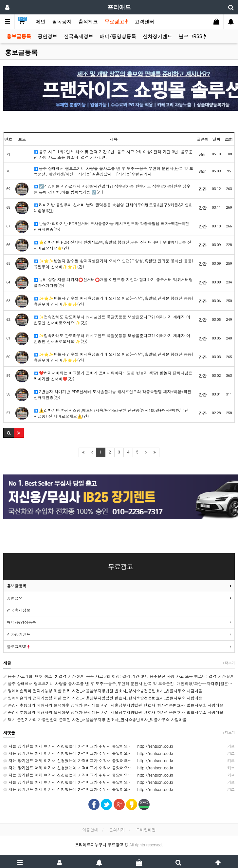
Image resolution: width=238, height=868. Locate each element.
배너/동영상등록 (118, 36)
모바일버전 (146, 829)
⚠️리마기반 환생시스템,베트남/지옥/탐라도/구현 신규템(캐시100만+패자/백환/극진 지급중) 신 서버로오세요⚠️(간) (111, 413)
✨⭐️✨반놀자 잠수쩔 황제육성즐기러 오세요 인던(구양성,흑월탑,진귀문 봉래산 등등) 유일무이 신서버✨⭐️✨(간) (113, 263)
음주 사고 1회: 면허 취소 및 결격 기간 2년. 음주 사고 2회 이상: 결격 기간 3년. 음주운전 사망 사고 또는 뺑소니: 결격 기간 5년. (113, 154)
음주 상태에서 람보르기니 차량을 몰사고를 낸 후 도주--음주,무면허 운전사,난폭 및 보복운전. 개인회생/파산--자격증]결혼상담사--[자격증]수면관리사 (113, 171)
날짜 (216, 139)
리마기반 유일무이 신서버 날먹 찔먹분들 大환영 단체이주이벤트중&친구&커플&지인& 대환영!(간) (113, 207)
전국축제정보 (79, 36)
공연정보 (47, 36)
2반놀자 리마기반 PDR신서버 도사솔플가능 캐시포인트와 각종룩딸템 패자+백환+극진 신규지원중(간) (112, 394)
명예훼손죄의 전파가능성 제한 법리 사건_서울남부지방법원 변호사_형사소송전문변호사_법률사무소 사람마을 (103, 691)
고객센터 (144, 22)
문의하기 (117, 829)
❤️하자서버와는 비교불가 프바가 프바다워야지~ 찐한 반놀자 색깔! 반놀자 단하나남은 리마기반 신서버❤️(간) (113, 376)
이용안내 (90, 829)
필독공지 (62, 22)
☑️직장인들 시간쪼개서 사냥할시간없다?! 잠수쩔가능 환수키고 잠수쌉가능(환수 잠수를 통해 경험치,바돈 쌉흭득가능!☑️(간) (112, 189)
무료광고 (116, 22)
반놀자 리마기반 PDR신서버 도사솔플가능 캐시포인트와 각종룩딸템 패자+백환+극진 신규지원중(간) (111, 226)
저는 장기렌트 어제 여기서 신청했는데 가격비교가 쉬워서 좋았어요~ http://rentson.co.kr (119, 746)
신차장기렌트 (157, 36)
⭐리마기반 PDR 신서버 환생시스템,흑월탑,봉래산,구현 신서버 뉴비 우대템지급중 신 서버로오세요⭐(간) (112, 245)
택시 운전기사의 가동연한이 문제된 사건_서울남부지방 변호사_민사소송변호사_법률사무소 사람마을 (95, 719)
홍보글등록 (19, 36)
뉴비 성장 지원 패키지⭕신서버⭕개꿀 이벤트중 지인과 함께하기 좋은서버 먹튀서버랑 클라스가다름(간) (113, 282)
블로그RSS (192, 36)
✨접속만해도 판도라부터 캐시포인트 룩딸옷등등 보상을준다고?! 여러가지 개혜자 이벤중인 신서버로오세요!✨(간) (112, 319)
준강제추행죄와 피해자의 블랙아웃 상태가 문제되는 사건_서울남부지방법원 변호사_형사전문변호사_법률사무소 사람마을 (113, 705)
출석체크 (88, 22)
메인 (41, 22)
